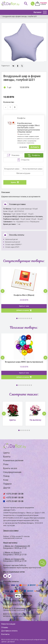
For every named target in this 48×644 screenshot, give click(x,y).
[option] (24, 42)
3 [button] (21, 318)
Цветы (6, 453)
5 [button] (25, 318)
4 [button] (23, 318)
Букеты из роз (10, 468)
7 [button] (29, 318)
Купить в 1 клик (24, 306)
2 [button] (19, 318)
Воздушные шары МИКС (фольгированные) (24, 362)
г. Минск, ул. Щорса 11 (12, 552)
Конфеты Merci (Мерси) (24, 295)
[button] (3, 291)
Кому (6, 480)
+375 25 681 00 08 (15, 501)
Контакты (5, 634)
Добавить (35, 147)
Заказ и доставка (11, 531)
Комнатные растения (13, 460)
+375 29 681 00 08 (15, 494)
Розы (6, 464)
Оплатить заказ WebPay (14, 601)
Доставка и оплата (9, 631)
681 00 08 (32, 4)
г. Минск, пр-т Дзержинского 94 (17, 546)
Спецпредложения (12, 472)
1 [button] (17, 318)
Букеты (7, 457)
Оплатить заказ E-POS (13, 604)
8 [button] (31, 318)
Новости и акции (8, 624)
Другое (7, 488)
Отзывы (5, 627)
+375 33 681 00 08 (15, 498)
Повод (6, 476)
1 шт (9, 87)
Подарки (7, 484)
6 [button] (27, 318)
